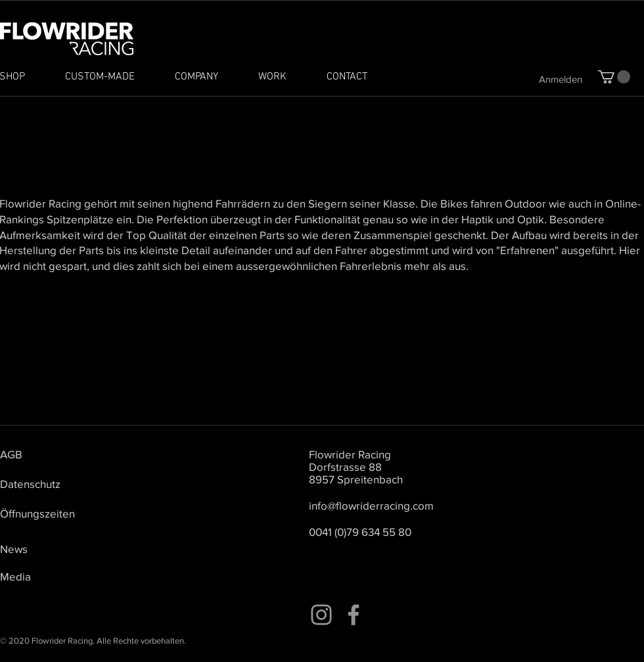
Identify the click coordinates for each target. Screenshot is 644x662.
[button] (614, 77)
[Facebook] (354, 615)
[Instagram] (321, 615)
